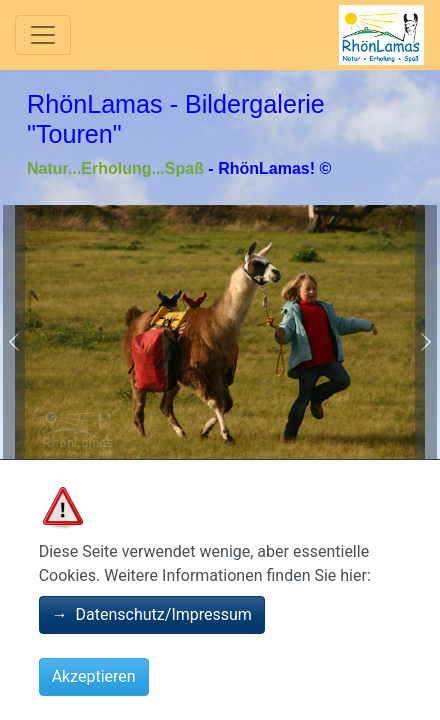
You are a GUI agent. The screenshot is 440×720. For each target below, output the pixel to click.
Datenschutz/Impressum (152, 614)
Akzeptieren (94, 676)
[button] (14, 341)
